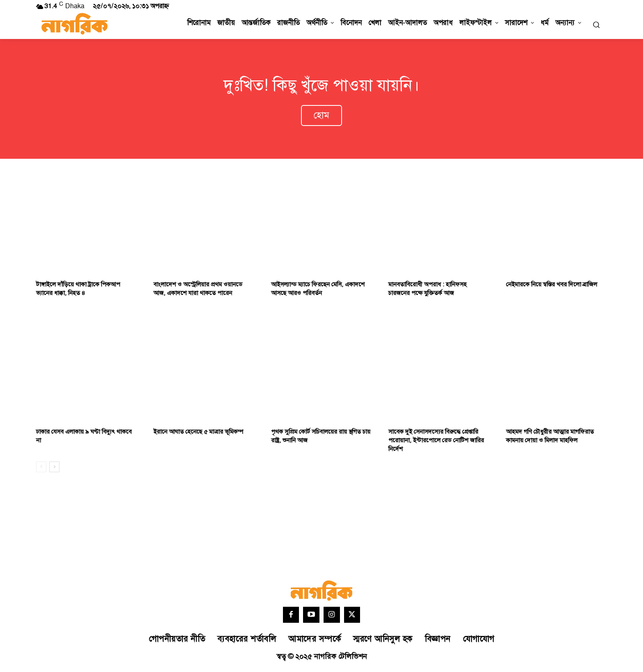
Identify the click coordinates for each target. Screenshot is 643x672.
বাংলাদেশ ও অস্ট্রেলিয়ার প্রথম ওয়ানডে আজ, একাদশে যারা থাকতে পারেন (198, 291)
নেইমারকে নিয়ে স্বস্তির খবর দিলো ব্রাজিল (552, 287)
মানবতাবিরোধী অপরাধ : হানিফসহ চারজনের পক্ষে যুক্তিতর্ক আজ (428, 291)
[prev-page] (41, 469)
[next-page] (54, 469)
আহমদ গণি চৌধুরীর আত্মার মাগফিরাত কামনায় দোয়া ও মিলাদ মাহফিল (550, 438)
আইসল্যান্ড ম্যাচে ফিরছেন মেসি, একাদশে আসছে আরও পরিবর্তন (318, 291)
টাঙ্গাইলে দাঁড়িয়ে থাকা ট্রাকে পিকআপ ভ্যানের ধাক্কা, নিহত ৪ (78, 291)
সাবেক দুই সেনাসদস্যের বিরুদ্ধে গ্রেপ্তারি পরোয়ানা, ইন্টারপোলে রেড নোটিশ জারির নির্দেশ (436, 442)
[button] (596, 25)
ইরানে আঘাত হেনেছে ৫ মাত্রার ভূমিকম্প (198, 433)
